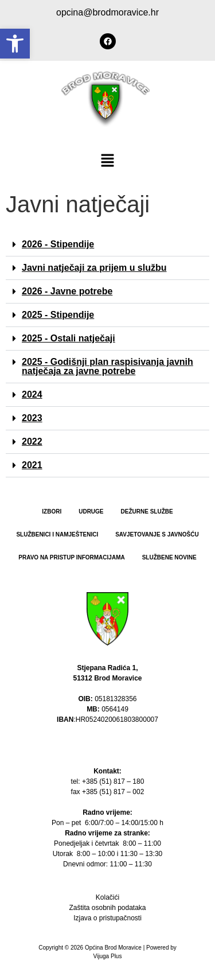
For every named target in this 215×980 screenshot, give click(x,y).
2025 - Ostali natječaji (69, 338)
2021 (32, 465)
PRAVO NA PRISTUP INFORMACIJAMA (71, 557)
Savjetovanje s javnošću (157, 534)
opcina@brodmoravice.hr (107, 12)
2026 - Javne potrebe (67, 291)
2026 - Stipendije (58, 244)
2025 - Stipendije (58, 315)
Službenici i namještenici (57, 534)
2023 (32, 418)
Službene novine (169, 557)
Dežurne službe (147, 512)
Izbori (52, 512)
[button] (15, 44)
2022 (32, 442)
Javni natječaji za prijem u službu (94, 268)
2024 (32, 394)
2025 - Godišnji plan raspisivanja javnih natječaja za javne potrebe (107, 366)
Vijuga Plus (108, 956)
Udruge (91, 512)
